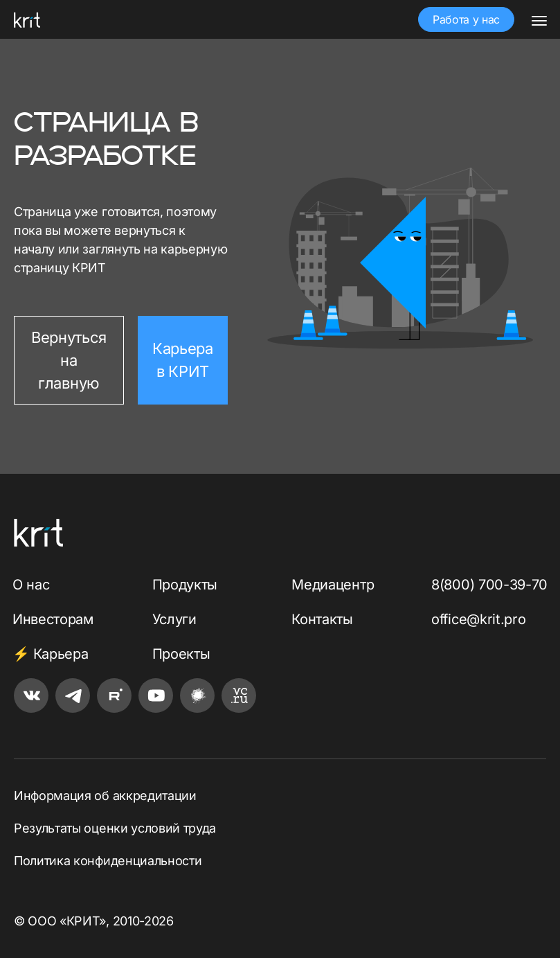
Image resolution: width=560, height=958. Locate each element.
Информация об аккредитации (105, 796)
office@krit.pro (478, 619)
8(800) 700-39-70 (489, 585)
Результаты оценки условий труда (115, 828)
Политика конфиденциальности (108, 861)
